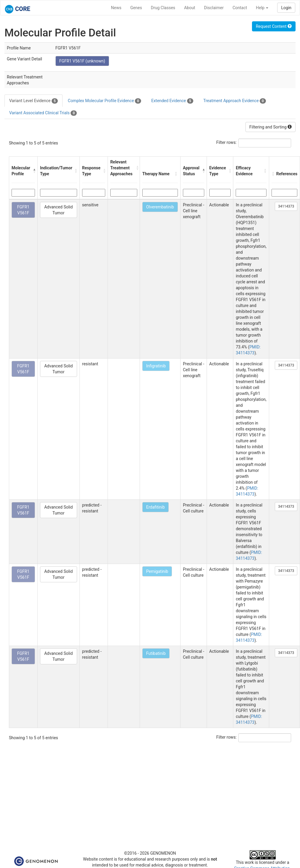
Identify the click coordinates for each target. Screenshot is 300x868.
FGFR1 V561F (23, 210)
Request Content (274, 26)
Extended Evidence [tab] (172, 101)
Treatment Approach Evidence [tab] (235, 101)
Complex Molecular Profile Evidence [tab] (104, 101)
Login (286, 8)
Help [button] (262, 8)
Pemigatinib (157, 571)
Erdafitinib (155, 507)
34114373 (286, 206)
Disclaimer (214, 8)
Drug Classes (163, 8)
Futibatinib (156, 653)
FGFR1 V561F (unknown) (82, 61)
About (190, 8)
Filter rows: (227, 142)
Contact (240, 8)
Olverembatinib (160, 207)
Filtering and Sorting (271, 127)
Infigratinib (156, 366)
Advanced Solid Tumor (58, 210)
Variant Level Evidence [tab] (33, 101)
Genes (136, 8)
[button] (34, 171)
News (116, 8)
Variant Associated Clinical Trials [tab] (43, 113)
